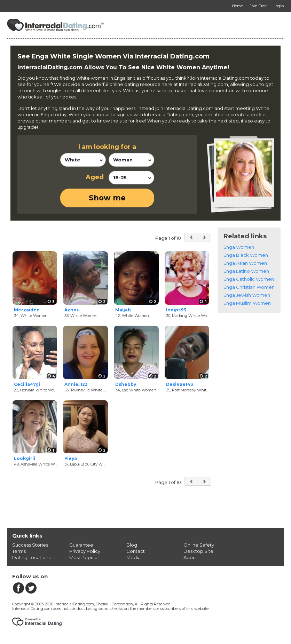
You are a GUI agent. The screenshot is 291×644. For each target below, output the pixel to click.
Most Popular (84, 557)
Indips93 (176, 310)
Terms (19, 551)
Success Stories (30, 545)
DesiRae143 (180, 384)
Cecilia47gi (27, 384)
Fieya (71, 458)
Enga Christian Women (249, 287)
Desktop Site (198, 551)
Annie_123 (76, 384)
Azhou (72, 310)
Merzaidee (27, 310)
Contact (136, 551)
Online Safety (199, 545)
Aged (95, 177)
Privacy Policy (85, 551)
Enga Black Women (246, 255)
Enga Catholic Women (249, 279)
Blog (132, 545)
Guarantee (81, 545)
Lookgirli (25, 458)
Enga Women (239, 247)
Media (133, 557)
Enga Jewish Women (247, 295)
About (190, 557)
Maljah (123, 310)
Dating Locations (31, 557)
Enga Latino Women (246, 271)
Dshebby (126, 384)
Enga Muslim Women (247, 303)
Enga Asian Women (245, 263)
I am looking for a (107, 147)
